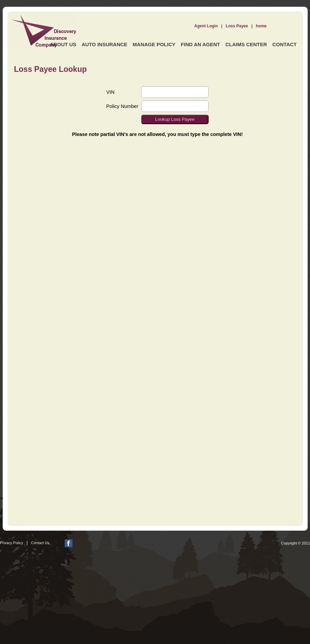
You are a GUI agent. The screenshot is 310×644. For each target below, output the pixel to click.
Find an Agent (200, 44)
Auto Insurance (104, 44)
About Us (63, 44)
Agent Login (206, 26)
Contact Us (40, 543)
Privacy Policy (11, 543)
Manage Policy (154, 44)
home (261, 26)
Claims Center (246, 44)
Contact (284, 44)
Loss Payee (237, 26)
